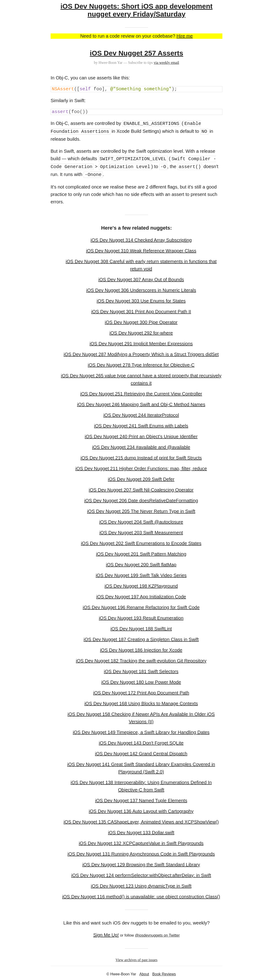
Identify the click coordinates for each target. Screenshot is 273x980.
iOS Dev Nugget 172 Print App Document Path (141, 693)
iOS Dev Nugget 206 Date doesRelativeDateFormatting (141, 501)
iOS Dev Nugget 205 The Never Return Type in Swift (141, 511)
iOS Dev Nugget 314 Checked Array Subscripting (141, 240)
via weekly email (166, 63)
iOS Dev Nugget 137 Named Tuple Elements (141, 801)
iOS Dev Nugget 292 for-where (141, 333)
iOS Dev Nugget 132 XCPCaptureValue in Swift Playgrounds (141, 843)
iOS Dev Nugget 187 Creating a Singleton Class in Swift (141, 639)
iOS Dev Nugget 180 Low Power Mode (141, 682)
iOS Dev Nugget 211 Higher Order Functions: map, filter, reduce (141, 469)
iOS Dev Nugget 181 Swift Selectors (141, 671)
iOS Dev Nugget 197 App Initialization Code (141, 597)
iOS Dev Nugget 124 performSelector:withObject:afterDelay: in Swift (141, 875)
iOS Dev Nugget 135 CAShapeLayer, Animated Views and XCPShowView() (141, 822)
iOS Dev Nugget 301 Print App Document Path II (141, 312)
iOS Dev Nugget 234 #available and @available (141, 447)
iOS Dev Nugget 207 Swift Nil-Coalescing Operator (141, 490)
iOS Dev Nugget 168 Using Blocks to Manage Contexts (141, 703)
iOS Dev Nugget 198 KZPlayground (141, 586)
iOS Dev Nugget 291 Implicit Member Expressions (141, 344)
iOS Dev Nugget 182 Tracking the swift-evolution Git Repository (141, 661)
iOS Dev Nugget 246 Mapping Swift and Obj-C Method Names (141, 404)
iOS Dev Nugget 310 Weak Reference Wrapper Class (141, 251)
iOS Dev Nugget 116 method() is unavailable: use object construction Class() (141, 897)
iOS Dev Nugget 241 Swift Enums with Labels (141, 426)
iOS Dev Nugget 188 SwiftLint (141, 629)
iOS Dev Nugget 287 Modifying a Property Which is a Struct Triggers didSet (141, 354)
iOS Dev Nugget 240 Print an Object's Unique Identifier (141, 436)
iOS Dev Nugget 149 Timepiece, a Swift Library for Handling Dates (141, 732)
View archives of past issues (136, 960)
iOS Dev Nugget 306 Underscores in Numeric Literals (141, 290)
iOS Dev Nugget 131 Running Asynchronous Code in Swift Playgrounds (141, 854)
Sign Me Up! (106, 935)
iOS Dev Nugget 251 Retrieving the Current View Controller (141, 394)
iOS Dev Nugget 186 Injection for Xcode (141, 650)
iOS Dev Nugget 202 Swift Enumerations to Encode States (141, 543)
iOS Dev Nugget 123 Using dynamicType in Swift (141, 886)
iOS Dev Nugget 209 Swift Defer (141, 479)
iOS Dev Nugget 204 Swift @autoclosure (141, 522)
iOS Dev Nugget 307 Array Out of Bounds (141, 280)
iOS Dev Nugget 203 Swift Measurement (141, 533)
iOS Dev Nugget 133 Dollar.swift (141, 833)
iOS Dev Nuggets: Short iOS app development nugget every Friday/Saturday (136, 10)
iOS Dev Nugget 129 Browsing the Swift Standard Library (141, 865)
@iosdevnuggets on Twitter (157, 935)
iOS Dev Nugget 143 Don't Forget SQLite (141, 743)
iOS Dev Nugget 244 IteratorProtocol (141, 415)
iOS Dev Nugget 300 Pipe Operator (141, 322)
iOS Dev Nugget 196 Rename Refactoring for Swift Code (141, 607)
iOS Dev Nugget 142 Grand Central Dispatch (141, 754)
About (144, 974)
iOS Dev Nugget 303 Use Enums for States (141, 301)
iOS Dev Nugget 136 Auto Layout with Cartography (141, 811)
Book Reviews (164, 974)
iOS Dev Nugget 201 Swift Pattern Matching (141, 554)
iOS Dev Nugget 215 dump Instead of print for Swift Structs (141, 458)
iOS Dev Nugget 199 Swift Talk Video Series (141, 575)
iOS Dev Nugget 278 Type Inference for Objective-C (141, 365)
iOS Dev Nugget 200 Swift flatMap (141, 565)
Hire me (185, 36)
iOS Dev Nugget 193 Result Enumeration (141, 618)
